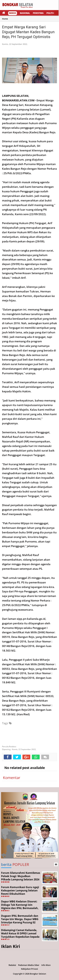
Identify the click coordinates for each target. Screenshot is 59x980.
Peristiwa (38, 13)
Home (5, 19)
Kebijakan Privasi (29, 969)
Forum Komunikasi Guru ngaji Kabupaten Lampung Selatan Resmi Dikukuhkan (20, 890)
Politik (50, 13)
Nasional (25, 13)
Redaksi (12, 965)
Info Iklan (46, 965)
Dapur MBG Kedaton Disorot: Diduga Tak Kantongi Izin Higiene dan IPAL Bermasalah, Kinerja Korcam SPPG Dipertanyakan (20, 908)
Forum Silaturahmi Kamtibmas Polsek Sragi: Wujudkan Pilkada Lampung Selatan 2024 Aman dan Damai (21, 878)
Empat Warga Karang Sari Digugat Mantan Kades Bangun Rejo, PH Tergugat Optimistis (28, 32)
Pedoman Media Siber (29, 965)
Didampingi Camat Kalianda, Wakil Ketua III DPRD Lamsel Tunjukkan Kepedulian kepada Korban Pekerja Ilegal (20, 935)
